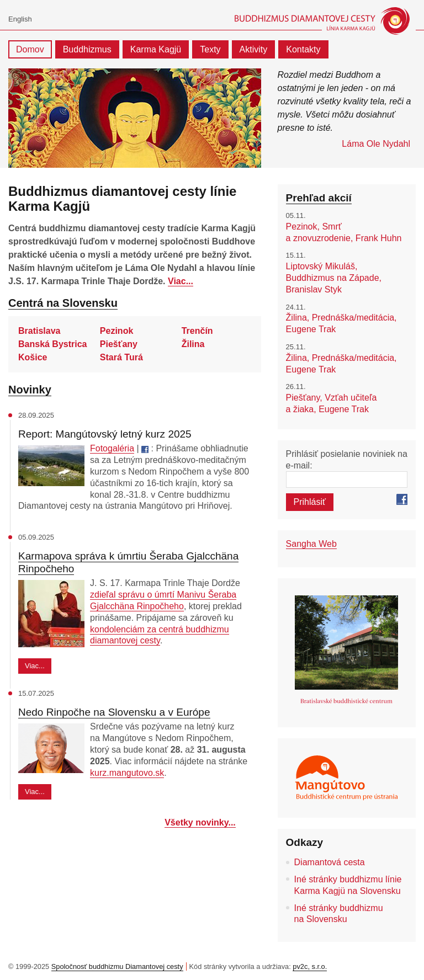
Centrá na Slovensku (63, 303)
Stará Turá (121, 357)
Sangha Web (311, 544)
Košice (33, 357)
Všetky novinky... (200, 822)
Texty (210, 49)
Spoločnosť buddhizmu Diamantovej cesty (117, 966)
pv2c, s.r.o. (310, 966)
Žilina (193, 344)
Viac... (181, 281)
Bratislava (39, 331)
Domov (30, 49)
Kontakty (303, 49)
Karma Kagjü (156, 49)
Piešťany (119, 344)
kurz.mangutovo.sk (127, 773)
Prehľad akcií (319, 198)
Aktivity (254, 49)
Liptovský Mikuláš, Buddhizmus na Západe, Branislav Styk (334, 278)
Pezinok (116, 331)
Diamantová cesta (330, 862)
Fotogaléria (112, 448)
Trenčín (197, 331)
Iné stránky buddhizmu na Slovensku (339, 914)
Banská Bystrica (53, 344)
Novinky (30, 390)
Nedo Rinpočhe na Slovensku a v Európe (114, 712)
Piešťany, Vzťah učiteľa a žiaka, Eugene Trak (332, 403)
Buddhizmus (87, 49)
